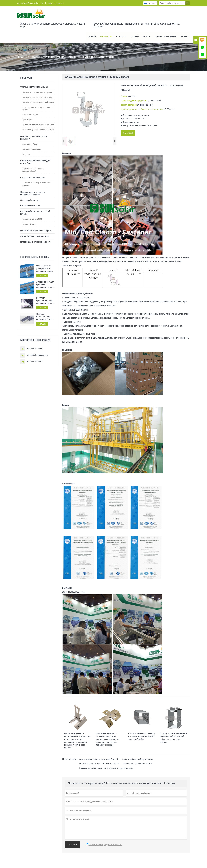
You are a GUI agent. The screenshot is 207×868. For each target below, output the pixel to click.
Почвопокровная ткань (31, 150)
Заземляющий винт (30, 144)
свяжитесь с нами (166, 36)
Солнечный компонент (54, 57)
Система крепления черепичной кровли (38, 102)
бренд (124, 96)
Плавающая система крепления (35, 242)
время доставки (129, 105)
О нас (185, 36)
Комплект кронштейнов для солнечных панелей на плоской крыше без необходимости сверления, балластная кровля (45, 301)
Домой (92, 36)
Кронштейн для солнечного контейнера (38, 125)
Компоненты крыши (30, 115)
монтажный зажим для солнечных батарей (99, 766)
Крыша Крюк (27, 120)
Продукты (106, 36)
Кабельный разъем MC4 (32, 219)
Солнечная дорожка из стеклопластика (38, 130)
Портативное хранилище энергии (36, 231)
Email (128, 133)
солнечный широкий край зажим (137, 762)
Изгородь (26, 155)
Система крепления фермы (33, 178)
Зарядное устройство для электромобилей (33, 170)
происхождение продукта (134, 101)
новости (121, 36)
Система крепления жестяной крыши (37, 97)
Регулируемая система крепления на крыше (37, 109)
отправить (73, 847)
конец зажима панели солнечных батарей (99, 762)
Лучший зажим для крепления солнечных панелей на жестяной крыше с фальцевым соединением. (45, 285)
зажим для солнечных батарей (138, 766)
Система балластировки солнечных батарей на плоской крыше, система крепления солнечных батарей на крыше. (45, 317)
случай (135, 36)
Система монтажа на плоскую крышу (37, 92)
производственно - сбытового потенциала (142, 109)
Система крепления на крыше (34, 87)
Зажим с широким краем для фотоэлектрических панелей (107, 771)
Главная (22, 57)
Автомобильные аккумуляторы (35, 237)
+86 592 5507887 (35, 362)
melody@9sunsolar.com (32, 3)
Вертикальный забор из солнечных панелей (36, 184)
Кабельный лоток (29, 224)
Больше (42, 276)
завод (146, 36)
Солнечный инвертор (30, 200)
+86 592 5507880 (56, 3)
